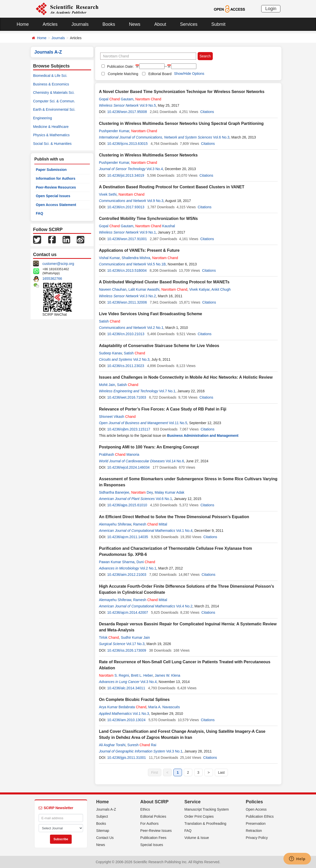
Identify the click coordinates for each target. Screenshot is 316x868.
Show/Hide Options (189, 74)
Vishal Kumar (109, 258)
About (160, 24)
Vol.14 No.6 (175, 461)
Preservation (256, 824)
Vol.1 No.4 (184, 531)
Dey (142, 492)
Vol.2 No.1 (155, 328)
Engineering (43, 118)
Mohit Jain (107, 385)
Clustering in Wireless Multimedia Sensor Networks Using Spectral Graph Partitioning (181, 123)
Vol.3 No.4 (155, 169)
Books (109, 24)
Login (271, 9)
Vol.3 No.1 (174, 751)
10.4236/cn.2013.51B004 (127, 270)
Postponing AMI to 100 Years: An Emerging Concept (149, 447)
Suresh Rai (142, 745)
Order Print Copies (199, 816)
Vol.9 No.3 (155, 201)
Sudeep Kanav (110, 353)
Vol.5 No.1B (156, 264)
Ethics (145, 809)
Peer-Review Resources (56, 187)
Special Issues (152, 845)
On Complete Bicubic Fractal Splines (134, 700)
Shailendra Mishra (136, 258)
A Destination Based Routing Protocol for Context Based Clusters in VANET (172, 187)
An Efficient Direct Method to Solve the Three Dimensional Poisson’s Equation (174, 517)
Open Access (256, 809)
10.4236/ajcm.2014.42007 (128, 612)
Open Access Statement (56, 205)
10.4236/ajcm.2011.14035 (128, 537)
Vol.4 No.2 (184, 606)
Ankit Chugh (221, 289)
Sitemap (103, 831)
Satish (110, 321)
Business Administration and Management (203, 436)
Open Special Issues (53, 196)
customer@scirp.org (58, 264)
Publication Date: (120, 66)
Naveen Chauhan (113, 289)
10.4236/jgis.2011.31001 (127, 758)
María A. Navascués (164, 707)
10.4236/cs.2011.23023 (126, 366)
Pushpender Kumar (114, 131)
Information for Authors (56, 178)
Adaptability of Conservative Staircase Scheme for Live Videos (159, 346)
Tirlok (109, 637)
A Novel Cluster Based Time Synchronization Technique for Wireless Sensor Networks (182, 92)
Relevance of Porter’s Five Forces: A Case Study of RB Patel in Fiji (163, 409)
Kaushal (155, 226)
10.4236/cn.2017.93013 (126, 207)
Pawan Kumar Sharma (117, 562)
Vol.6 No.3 (221, 137)
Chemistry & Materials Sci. (54, 93)
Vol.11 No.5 (178, 423)
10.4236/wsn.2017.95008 (127, 112)
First (155, 772)
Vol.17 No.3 (135, 644)
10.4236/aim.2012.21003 (127, 575)
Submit (218, 24)
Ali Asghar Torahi (112, 745)
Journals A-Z (106, 809)
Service (193, 802)
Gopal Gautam (116, 99)
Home (23, 24)
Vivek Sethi (108, 194)
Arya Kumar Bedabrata (123, 707)
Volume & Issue (197, 838)
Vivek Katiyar (200, 289)
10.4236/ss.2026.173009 (127, 650)
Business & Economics (51, 84)
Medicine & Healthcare (51, 127)
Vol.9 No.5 (148, 105)
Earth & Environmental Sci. (54, 109)
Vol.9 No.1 (148, 232)
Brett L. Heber (142, 675)
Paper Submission (51, 170)
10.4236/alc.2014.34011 (126, 688)
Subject (102, 816)
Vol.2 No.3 (141, 359)
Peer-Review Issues (156, 831)
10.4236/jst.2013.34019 (126, 175)
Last (221, 772)
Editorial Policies (153, 816)
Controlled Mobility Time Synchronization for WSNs (148, 219)
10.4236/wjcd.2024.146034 (128, 467)
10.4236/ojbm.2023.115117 (129, 429)
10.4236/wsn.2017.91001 (127, 239)
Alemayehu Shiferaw (115, 524)
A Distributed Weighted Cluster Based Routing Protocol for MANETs (164, 282)
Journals (80, 24)
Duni (146, 562)
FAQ (39, 213)
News (135, 24)
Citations (207, 112)
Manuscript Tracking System (207, 809)
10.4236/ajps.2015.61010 (127, 505)
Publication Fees (153, 838)
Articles (50, 24)
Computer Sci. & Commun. (54, 101)
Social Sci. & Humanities (52, 144)
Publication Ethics (260, 816)
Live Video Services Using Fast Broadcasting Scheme (151, 314)
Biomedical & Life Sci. (50, 76)
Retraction (254, 831)
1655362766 (52, 279)
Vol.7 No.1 (167, 391)
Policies (254, 802)
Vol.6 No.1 (164, 499)
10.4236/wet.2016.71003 (127, 397)
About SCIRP (154, 802)
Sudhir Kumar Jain (135, 637)
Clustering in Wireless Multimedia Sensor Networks (148, 155)
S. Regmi (114, 675)
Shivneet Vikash (117, 417)
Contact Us (105, 838)
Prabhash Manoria (119, 454)
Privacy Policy (257, 838)
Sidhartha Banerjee (114, 492)
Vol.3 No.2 (148, 296)
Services (189, 24)
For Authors (149, 824)
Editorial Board (160, 74)
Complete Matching (123, 74)
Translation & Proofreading (205, 824)
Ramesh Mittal (150, 524)
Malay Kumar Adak (170, 492)
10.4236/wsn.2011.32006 (127, 302)
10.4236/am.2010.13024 (126, 720)
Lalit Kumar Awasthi (144, 289)
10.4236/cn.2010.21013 (126, 334)
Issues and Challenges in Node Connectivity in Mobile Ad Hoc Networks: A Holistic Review (186, 377)
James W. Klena (167, 675)
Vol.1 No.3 (141, 714)
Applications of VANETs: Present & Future (139, 250)
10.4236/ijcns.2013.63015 (127, 144)
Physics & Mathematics (51, 135)
